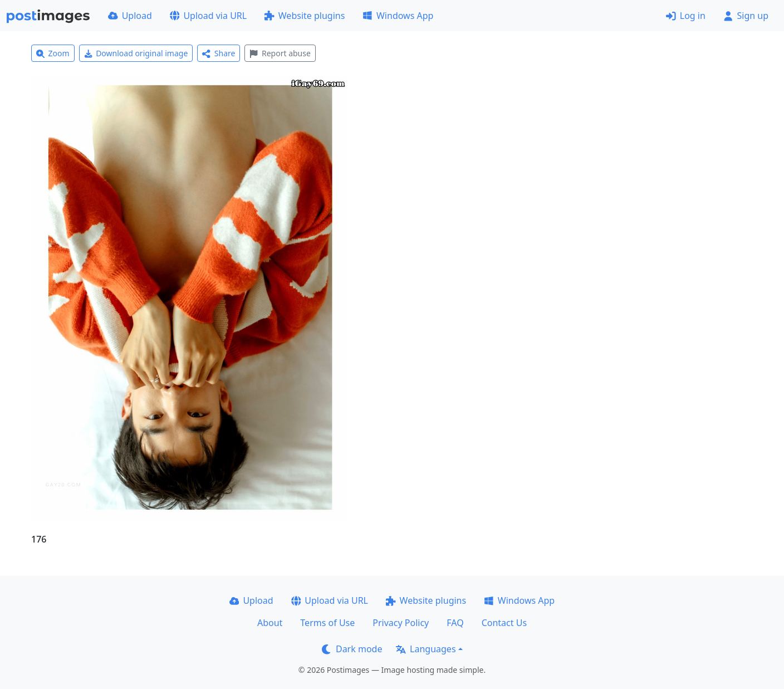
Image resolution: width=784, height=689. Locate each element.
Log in (686, 16)
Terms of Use (327, 623)
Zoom (53, 53)
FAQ (455, 623)
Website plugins (305, 16)
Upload (130, 16)
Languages (426, 649)
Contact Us (504, 623)
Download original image (136, 53)
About (270, 623)
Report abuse (280, 53)
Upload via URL (208, 16)
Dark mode (352, 649)
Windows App (398, 16)
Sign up (746, 16)
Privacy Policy (401, 623)
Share (219, 53)
